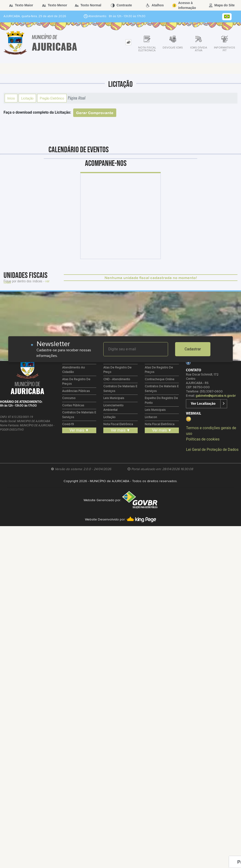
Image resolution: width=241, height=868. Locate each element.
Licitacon (151, 417)
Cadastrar (193, 349)
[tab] (128, 42)
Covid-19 (68, 424)
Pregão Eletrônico (52, 98)
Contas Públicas (73, 406)
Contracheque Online (160, 379)
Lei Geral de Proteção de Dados (212, 450)
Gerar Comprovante (95, 113)
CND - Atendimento (117, 379)
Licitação (27, 98)
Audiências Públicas (76, 391)
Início (11, 98)
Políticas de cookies (203, 439)
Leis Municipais (114, 398)
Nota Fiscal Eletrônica (118, 424)
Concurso (69, 398)
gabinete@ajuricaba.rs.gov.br (216, 396)
